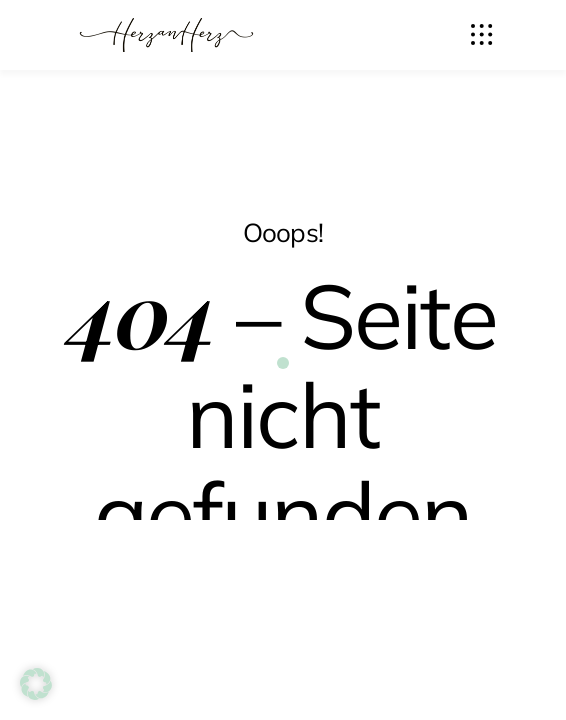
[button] (36, 684)
